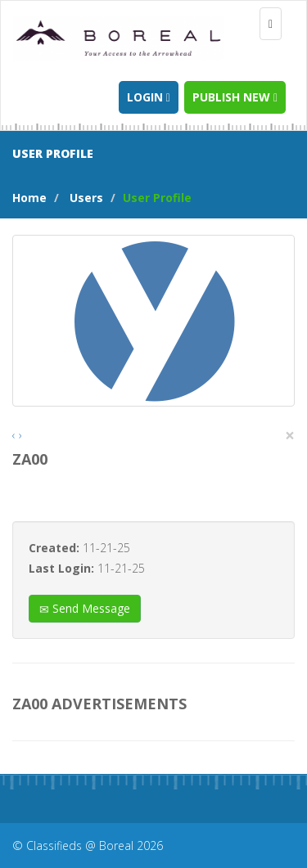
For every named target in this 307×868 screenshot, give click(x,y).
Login (149, 97)
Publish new (235, 97)
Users (86, 198)
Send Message (85, 608)
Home (29, 198)
